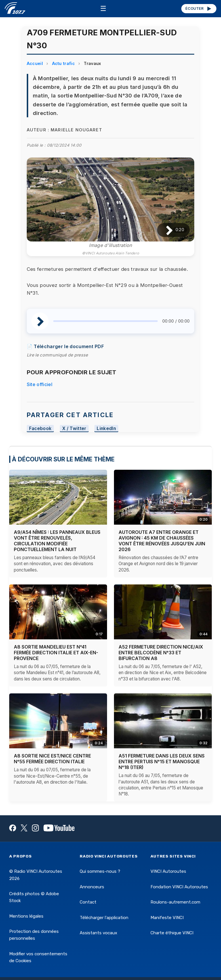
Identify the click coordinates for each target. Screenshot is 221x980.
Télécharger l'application (104, 918)
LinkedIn (106, 428)
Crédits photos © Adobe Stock (34, 897)
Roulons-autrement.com (175, 902)
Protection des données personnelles (34, 935)
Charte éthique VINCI (172, 933)
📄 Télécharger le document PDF (65, 346)
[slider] (105, 321)
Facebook (40, 428)
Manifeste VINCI (167, 918)
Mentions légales (26, 916)
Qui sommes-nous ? (100, 871)
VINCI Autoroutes (168, 871)
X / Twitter (74, 428)
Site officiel (40, 384)
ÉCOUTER (199, 9)
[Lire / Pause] (165, 230)
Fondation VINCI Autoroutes (179, 887)
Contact (88, 902)
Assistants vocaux (98, 933)
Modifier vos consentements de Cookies (38, 957)
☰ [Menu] (103, 8)
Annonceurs (92, 887)
